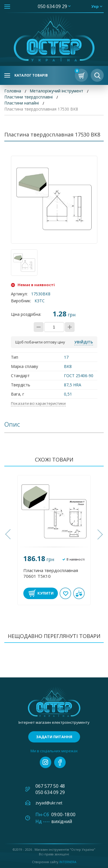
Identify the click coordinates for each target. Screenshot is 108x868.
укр (95, 6)
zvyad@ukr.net (49, 803)
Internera (68, 862)
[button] (9, 534)
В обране (66, 593)
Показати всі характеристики (38, 403)
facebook (60, 762)
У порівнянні (79, 593)
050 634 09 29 (52, 6)
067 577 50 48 (50, 786)
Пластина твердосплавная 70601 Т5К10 (51, 573)
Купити (46, 593)
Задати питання (54, 737)
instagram (46, 762)
